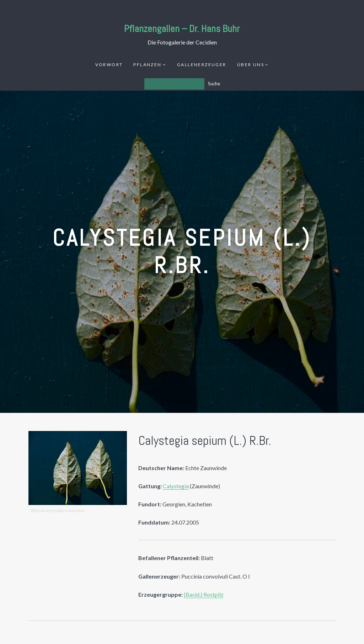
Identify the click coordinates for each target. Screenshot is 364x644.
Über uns (251, 65)
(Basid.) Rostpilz (204, 594)
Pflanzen (147, 65)
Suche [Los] (214, 84)
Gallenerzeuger (202, 65)
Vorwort (109, 65)
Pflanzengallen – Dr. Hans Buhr (182, 29)
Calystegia (176, 486)
